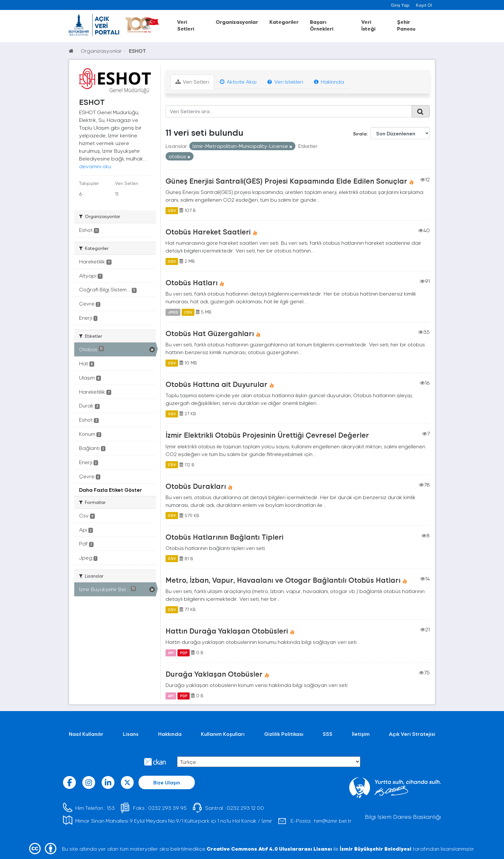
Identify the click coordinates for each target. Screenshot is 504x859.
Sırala (360, 134)
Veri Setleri (186, 25)
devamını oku (95, 166)
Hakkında (329, 82)
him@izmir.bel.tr (333, 821)
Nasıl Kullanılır (86, 734)
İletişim (361, 734)
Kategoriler (284, 22)
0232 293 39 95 (167, 808)
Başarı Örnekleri (322, 25)
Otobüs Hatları (192, 282)
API (171, 653)
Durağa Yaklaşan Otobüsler (214, 674)
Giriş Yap (400, 5)
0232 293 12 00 (245, 808)
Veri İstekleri (285, 82)
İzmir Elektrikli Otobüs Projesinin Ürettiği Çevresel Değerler (267, 435)
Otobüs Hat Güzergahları (210, 333)
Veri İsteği (368, 25)
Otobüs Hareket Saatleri (208, 232)
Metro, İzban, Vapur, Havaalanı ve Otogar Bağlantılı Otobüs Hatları (283, 580)
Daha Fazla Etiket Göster (111, 490)
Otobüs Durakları (196, 486)
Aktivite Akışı (238, 82)
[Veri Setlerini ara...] (289, 111)
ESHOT (137, 51)
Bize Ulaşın (167, 782)
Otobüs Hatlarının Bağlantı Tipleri (225, 537)
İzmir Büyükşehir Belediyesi (376, 849)
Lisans (131, 734)
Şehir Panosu (406, 25)
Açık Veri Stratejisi (412, 734)
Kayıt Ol (424, 5)
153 (111, 808)
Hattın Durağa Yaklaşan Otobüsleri (227, 631)
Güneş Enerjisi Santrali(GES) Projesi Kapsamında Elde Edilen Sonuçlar (286, 181)
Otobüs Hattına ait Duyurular (216, 384)
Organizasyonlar (237, 22)
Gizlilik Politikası (284, 734)
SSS (328, 734)
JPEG (173, 312)
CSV (172, 210)
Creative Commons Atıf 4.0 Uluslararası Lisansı (269, 849)
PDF (184, 653)
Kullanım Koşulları (223, 734)
